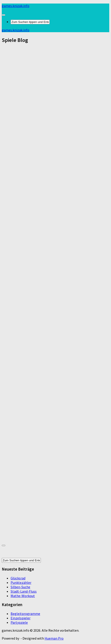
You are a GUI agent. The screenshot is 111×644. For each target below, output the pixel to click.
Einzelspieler (21, 618)
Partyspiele (19, 622)
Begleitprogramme (25, 614)
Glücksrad (18, 578)
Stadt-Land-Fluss (24, 591)
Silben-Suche (20, 587)
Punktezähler (21, 582)
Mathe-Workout (23, 596)
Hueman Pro (54, 638)
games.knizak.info (16, 6)
